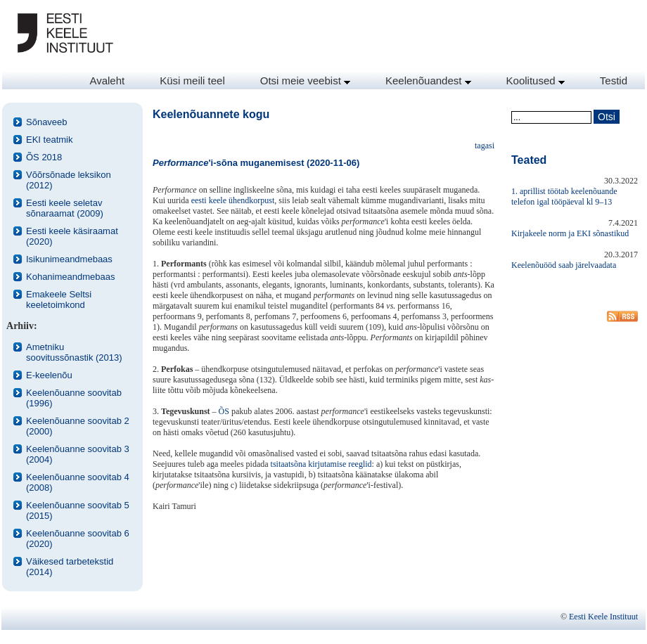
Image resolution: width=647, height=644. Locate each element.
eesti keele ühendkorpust (233, 200)
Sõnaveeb (47, 122)
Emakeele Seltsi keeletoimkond (59, 300)
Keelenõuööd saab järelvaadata (564, 265)
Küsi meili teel (192, 80)
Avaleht (107, 80)
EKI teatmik (49, 140)
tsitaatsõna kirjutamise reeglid (321, 464)
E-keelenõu (49, 375)
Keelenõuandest (428, 80)
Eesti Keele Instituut (603, 617)
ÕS (224, 411)
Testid (614, 80)
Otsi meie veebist (305, 80)
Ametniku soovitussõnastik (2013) (74, 352)
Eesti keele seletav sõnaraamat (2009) (65, 208)
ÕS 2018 (44, 157)
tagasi (485, 146)
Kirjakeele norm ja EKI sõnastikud (570, 233)
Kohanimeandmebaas (70, 277)
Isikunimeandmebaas (69, 259)
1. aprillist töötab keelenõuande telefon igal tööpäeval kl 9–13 (564, 197)
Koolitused (536, 80)
